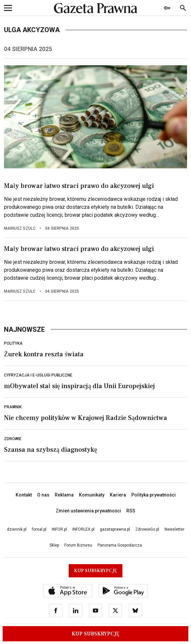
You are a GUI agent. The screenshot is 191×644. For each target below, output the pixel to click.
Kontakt (24, 495)
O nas (43, 495)
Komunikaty (92, 495)
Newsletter (174, 529)
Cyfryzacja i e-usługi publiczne (38, 375)
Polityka (13, 343)
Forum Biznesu (78, 545)
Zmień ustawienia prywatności (88, 511)
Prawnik (13, 407)
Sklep (54, 545)
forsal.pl (39, 529)
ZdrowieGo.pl (147, 529)
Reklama (64, 495)
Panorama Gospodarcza (120, 545)
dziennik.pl (17, 529)
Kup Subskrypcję (96, 634)
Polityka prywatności (154, 495)
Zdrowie (13, 439)
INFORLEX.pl (83, 529)
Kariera (118, 495)
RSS (131, 511)
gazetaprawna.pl (115, 529)
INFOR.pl (59, 529)
